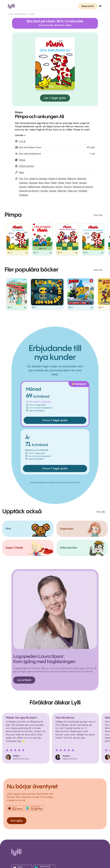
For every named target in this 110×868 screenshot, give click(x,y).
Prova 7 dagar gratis (55, 420)
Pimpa (32, 14)
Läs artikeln (24, 680)
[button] (100, 6)
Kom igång (17, 821)
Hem (11, 14)
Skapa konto (88, 6)
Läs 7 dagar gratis (55, 98)
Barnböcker (21, 14)
